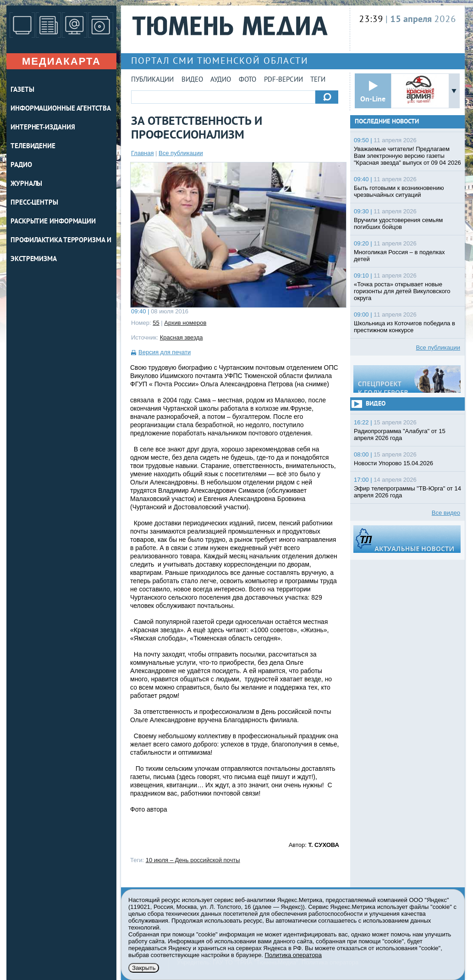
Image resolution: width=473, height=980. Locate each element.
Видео (192, 80)
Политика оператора (293, 955)
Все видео (446, 513)
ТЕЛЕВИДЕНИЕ (33, 147)
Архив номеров (185, 323)
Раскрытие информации (53, 222)
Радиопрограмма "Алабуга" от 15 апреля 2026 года (400, 434)
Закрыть (144, 968)
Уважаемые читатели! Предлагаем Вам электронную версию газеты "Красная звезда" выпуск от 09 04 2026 (407, 156)
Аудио (221, 80)
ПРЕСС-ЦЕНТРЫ (34, 203)
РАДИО (21, 165)
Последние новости (387, 122)
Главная (142, 153)
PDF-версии (283, 80)
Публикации (152, 80)
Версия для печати (165, 352)
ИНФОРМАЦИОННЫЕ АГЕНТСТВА (61, 109)
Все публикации (181, 153)
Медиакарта (61, 61)
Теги (318, 80)
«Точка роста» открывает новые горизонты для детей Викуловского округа (402, 291)
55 (156, 323)
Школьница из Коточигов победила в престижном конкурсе (404, 327)
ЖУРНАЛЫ (26, 184)
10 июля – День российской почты (193, 860)
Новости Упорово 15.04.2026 (393, 463)
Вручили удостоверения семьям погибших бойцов (398, 223)
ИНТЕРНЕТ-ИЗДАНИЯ (43, 128)
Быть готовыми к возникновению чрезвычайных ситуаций (399, 191)
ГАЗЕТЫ (22, 90)
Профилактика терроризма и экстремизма (61, 250)
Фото (247, 80)
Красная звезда (181, 337)
